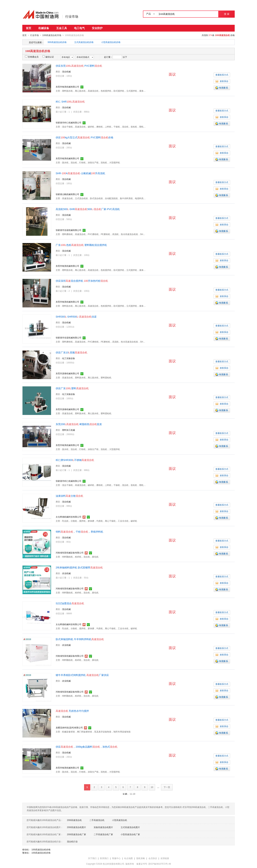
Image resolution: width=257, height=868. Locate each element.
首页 (29, 28)
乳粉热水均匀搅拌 (72, 711)
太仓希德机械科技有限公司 (69, 517)
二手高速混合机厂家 (103, 834)
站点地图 (128, 858)
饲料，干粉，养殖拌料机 (79, 532)
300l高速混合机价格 (57, 42)
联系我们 (104, 858)
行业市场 (72, 17)
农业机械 (66, 573)
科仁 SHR (70, 101)
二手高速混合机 (97, 820)
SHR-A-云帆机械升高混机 (80, 173)
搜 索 (227, 14)
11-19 (133, 794)
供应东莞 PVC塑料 (79, 66)
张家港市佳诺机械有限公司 (69, 230)
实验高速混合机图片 (103, 827)
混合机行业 (72, 841)
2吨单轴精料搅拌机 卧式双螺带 (79, 567)
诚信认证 (48, 57)
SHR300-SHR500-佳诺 (76, 316)
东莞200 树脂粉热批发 (79, 424)
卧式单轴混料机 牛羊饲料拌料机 (80, 639)
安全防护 (97, 28)
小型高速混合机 (120, 820)
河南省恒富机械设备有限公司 (70, 553)
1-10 (125, 794)
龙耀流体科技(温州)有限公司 (69, 727)
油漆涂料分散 (69, 496)
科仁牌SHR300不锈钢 (75, 460)
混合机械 (66, 72)
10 (152, 787)
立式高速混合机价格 (84, 42)
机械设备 (44, 28)
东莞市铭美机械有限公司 (67, 87)
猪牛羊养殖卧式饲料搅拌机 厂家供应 (82, 675)
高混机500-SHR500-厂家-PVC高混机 (88, 209)
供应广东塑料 (72, 388)
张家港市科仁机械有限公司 (69, 122)
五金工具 (62, 28)
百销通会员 (32, 57)
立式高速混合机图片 (130, 827)
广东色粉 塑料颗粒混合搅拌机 (81, 245)
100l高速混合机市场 (52, 35)
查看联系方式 (222, 75)
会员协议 (153, 858)
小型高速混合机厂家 (130, 834)
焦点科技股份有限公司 (114, 864)
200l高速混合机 (74, 820)
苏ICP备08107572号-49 (160, 864)
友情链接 (165, 858)
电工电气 (79, 28)
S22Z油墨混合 (70, 603)
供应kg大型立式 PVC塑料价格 (85, 137)
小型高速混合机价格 (111, 42)
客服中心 (116, 858)
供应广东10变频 (71, 352)
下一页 (167, 787)
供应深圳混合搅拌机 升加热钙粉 (82, 281)
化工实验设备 (69, 358)
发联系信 (222, 81)
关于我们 (92, 858)
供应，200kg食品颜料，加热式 (87, 747)
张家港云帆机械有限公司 (67, 194)
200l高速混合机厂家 (76, 834)
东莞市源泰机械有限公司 (67, 373)
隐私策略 (141, 858)
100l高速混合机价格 (41, 849)
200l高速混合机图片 (76, 827)
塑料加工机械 (69, 430)
